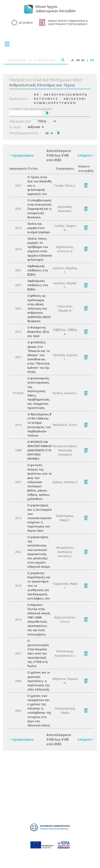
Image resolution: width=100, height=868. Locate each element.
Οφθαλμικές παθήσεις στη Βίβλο (38, 285)
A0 (78, 60)
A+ (83, 60)
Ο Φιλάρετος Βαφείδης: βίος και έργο (38, 332)
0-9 (36, 94)
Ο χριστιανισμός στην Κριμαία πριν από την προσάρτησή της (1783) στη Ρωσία (38, 653)
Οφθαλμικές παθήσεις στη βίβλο (38, 270)
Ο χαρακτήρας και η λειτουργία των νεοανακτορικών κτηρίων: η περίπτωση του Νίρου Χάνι (39, 518)
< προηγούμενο (22, 155)
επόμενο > (86, 155)
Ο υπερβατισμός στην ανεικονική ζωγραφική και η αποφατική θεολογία (39, 209)
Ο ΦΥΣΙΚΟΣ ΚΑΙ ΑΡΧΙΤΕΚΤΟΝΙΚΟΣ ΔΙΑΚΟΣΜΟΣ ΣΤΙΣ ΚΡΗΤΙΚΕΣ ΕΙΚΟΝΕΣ (40, 450)
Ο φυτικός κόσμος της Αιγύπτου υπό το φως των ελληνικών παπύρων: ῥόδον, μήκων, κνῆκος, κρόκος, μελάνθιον (40, 482)
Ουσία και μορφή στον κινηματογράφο (39, 228)
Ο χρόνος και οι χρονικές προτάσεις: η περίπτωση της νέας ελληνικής (39, 681)
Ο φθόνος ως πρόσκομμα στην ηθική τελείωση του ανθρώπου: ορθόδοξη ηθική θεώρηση (39, 308)
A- (73, 60)
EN (92, 60)
